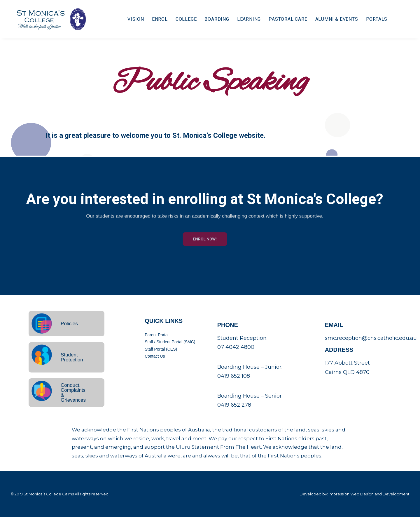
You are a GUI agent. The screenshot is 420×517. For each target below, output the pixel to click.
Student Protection (72, 357)
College (182, 19)
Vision (132, 19)
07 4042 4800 (236, 347)
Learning (245, 19)
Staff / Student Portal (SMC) (170, 342)
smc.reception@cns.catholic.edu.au (371, 338)
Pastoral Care (284, 19)
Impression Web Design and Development (369, 494)
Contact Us (155, 356)
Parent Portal (157, 335)
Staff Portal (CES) (161, 349)
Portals (373, 19)
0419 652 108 (234, 376)
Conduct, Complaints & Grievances (73, 393)
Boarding (213, 19)
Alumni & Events (333, 19)
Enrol (156, 19)
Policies (69, 324)
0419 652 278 (234, 405)
